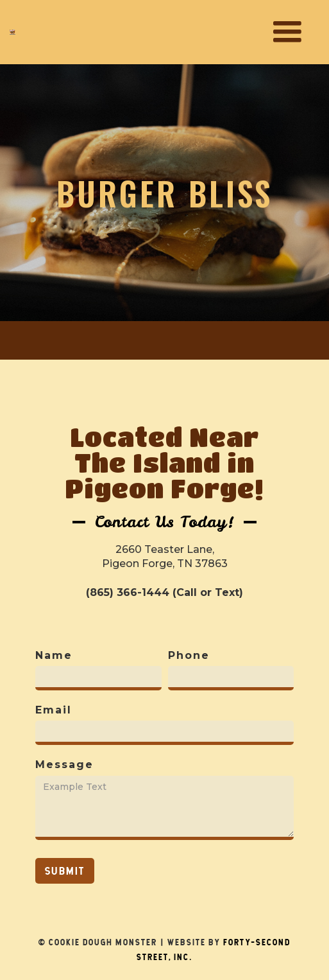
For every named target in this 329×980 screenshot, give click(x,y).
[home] (13, 32)
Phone (189, 655)
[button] (287, 32)
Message (64, 765)
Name (54, 655)
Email (54, 710)
